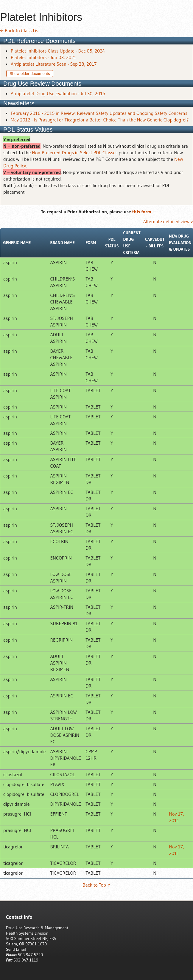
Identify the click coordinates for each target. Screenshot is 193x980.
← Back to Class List (20, 30)
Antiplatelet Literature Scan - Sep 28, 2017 (54, 64)
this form (142, 212)
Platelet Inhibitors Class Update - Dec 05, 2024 (58, 51)
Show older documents (30, 74)
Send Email (16, 949)
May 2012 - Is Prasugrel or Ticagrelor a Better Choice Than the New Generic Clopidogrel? (100, 120)
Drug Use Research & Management (37, 928)
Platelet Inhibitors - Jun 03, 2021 (43, 57)
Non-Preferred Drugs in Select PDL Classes (75, 152)
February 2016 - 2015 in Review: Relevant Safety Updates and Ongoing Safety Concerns (99, 113)
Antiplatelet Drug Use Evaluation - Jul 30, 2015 (58, 93)
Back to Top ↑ (96, 885)
